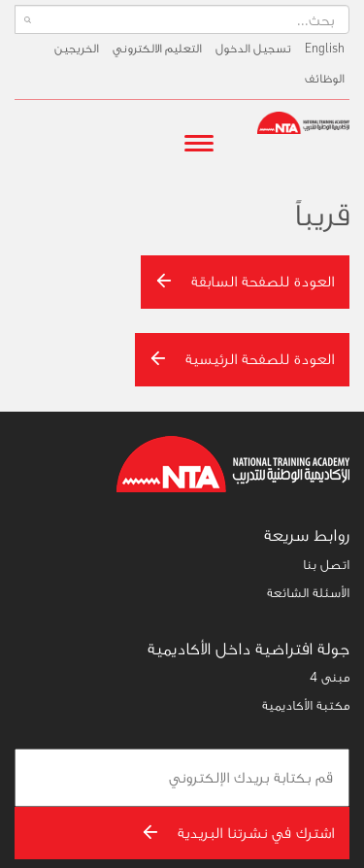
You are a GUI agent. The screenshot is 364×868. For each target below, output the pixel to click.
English (325, 48)
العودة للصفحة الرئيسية (242, 359)
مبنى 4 (330, 677)
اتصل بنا (326, 564)
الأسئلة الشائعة (308, 592)
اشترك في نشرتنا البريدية (238, 833)
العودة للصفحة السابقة (245, 281)
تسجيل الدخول (253, 48)
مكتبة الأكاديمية (306, 705)
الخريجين (77, 48)
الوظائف (325, 78)
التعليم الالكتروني (157, 48)
